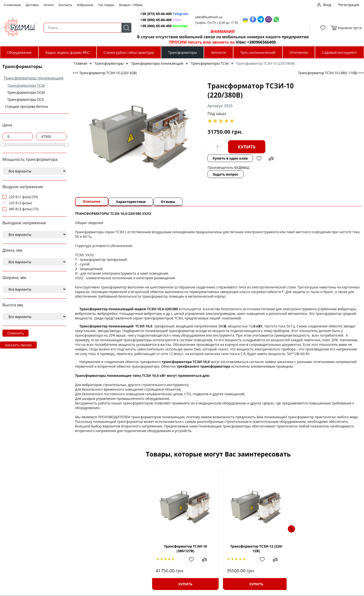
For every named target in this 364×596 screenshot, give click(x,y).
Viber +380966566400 (252, 42)
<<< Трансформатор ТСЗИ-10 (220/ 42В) (105, 73)
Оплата (49, 5)
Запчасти (219, 52)
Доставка (32, 5)
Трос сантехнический (258, 52)
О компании (12, 5)
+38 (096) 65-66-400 (153, 20)
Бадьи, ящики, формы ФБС (67, 52)
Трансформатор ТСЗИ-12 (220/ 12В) (185, 549)
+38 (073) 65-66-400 (153, 14)
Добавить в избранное (228, 158)
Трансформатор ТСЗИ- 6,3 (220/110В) (319, 549)
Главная (81, 63)
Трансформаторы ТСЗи (26, 85)
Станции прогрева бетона (26, 106)
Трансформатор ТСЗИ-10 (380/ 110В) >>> (331, 73)
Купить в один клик (199, 158)
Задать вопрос (195, 174)
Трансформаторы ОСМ (26, 92)
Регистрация (349, 5)
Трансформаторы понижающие (33, 78)
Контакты (66, 5)
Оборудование (19, 52)
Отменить (15, 333)
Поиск (122, 28)
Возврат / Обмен (131, 5)
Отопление (299, 52)
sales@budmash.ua (206, 17)
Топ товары (106, 5)
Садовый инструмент (339, 52)
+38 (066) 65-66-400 (153, 26)
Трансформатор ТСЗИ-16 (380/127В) (117, 549)
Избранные (85, 5)
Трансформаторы (182, 52)
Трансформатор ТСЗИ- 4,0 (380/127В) (252, 549)
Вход (327, 5)
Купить (216, 147)
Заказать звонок (18, 345)
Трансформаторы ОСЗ (26, 99)
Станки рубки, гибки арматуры (129, 52)
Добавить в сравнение (240, 158)
